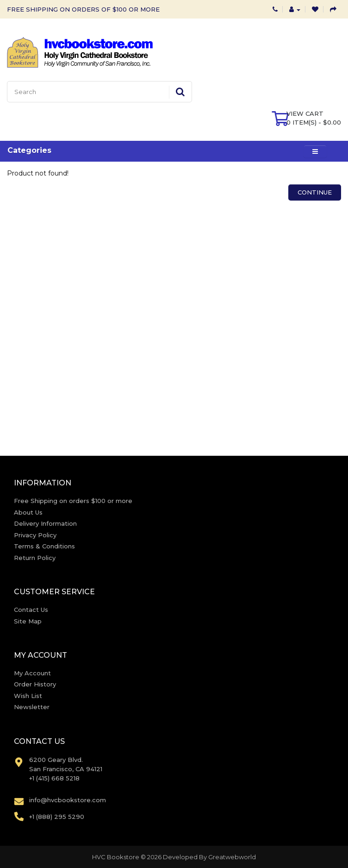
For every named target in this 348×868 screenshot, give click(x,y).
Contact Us (31, 610)
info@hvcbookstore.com (68, 800)
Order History (35, 684)
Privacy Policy (35, 535)
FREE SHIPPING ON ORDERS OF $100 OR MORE (83, 9)
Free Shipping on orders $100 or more (73, 501)
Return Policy (35, 558)
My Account (32, 673)
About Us (28, 512)
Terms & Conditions (44, 546)
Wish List (28, 696)
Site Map (28, 621)
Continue (315, 192)
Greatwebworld (232, 857)
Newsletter (32, 707)
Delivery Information (45, 523)
